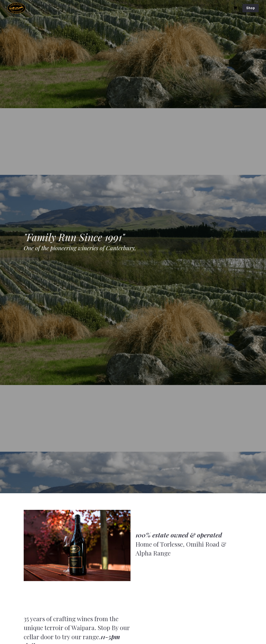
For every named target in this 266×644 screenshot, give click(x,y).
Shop (251, 8)
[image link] (18, 8)
